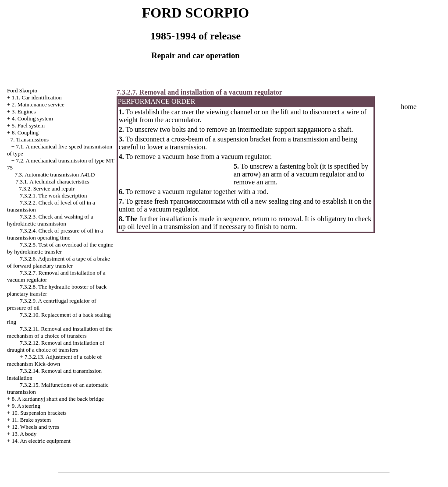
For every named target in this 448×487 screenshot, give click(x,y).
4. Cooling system (32, 118)
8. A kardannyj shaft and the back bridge (58, 399)
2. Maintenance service (38, 104)
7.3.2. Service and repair (47, 189)
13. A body (24, 434)
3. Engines (24, 111)
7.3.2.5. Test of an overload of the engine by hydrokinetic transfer (60, 248)
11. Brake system (31, 420)
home (409, 107)
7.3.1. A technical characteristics (53, 182)
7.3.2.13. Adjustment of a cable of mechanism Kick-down (54, 360)
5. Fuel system (28, 125)
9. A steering (26, 406)
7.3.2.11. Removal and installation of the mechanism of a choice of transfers (60, 332)
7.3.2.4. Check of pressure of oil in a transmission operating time (55, 234)
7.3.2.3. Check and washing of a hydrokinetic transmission (50, 220)
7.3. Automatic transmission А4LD (55, 175)
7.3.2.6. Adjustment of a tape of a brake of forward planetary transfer (59, 262)
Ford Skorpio (22, 90)
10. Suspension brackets (39, 413)
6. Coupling (25, 132)
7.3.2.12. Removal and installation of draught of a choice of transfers (56, 346)
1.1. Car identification (37, 97)
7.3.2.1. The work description (53, 196)
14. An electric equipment (41, 441)
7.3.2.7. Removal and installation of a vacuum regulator (199, 92)
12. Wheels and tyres (36, 427)
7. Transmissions (30, 139)
